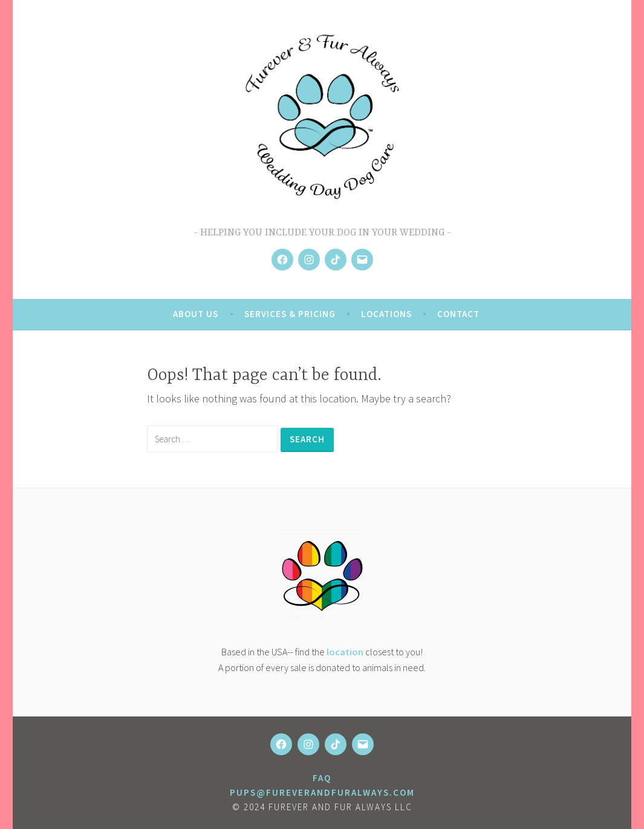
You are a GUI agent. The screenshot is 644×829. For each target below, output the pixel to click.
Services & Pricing (290, 314)
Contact (458, 314)
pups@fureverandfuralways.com (322, 792)
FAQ (322, 778)
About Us (196, 314)
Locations (386, 314)
